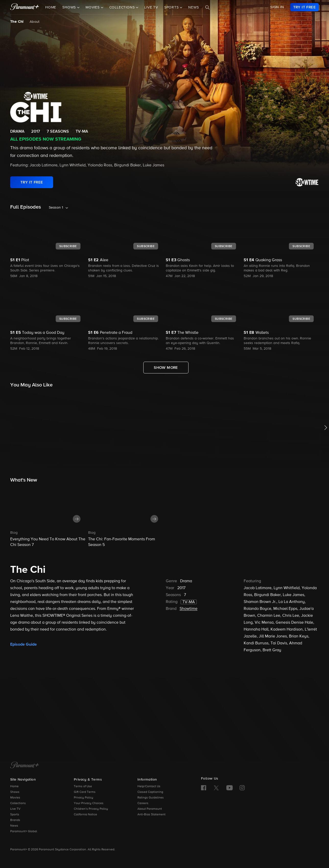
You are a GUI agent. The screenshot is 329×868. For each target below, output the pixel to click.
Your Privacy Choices (89, 803)
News (193, 7)
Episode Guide (24, 644)
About (35, 22)
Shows (15, 792)
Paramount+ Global (24, 831)
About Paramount (150, 809)
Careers (143, 803)
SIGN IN (277, 7)
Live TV (151, 7)
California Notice (85, 815)
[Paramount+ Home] (25, 766)
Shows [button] (70, 7)
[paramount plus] (25, 7)
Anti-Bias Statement (151, 815)
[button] (48, 517)
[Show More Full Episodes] (166, 368)
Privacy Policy (84, 798)
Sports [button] (172, 7)
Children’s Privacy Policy (91, 809)
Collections (18, 803)
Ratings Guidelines (151, 798)
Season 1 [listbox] (56, 208)
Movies (15, 798)
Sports (15, 815)
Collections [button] (123, 7)
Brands (15, 820)
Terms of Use (83, 786)
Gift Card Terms (85, 792)
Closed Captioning (150, 792)
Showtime (189, 609)
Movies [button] (93, 7)
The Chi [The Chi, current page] (17, 22)
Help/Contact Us (149, 786)
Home (51, 7)
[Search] (207, 7)
